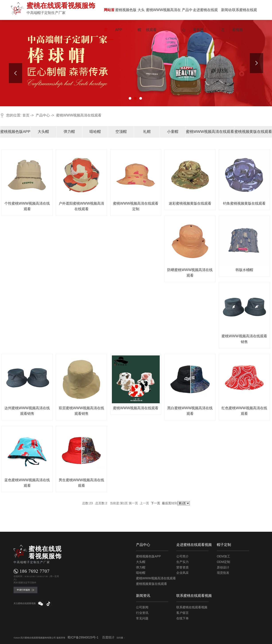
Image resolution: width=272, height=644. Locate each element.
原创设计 (223, 567)
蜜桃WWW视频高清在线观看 (163, 20)
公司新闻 (142, 607)
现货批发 (223, 573)
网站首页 (109, 20)
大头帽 (141, 20)
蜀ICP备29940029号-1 (83, 637)
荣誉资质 (183, 567)
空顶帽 (121, 132)
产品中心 (187, 20)
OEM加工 (223, 556)
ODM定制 (224, 562)
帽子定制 (224, 545)
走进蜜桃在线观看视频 (205, 20)
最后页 (167, 503)
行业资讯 (142, 613)
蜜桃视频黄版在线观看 (253, 132)
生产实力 (183, 562)
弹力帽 (69, 132)
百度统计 (108, 637)
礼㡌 (147, 132)
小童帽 (173, 132)
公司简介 (183, 556)
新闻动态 (226, 20)
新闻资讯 (143, 596)
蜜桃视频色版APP (126, 20)
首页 (26, 115)
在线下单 (183, 618)
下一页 (155, 503)
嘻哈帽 (95, 132)
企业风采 (183, 573)
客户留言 (183, 613)
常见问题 (142, 618)
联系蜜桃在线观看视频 (245, 20)
